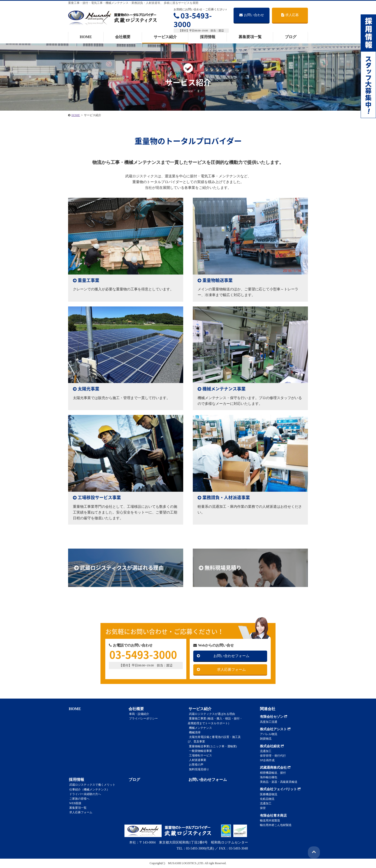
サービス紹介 (165, 37)
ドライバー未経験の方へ (84, 794)
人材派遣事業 (196, 760)
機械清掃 (194, 732)
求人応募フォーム (231, 670)
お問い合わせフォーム (231, 656)
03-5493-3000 (193, 20)
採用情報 (208, 37)
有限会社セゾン (274, 717)
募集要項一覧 (250, 37)
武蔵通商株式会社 (275, 768)
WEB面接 (74, 803)
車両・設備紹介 (138, 714)
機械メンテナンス (199, 728)
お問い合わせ (252, 15)
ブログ (291, 37)
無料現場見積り (198, 769)
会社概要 (123, 37)
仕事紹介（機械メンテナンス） (88, 789)
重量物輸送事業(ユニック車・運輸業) (212, 746)
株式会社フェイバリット (280, 789)
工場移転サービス (199, 755)
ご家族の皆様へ (78, 799)
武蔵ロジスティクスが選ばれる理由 (211, 714)
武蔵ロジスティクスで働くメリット (91, 785)
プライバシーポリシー (142, 718)
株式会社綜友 (272, 746)
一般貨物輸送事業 (199, 751)
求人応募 (290, 15)
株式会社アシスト (275, 729)
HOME (86, 37)
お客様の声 (195, 765)
